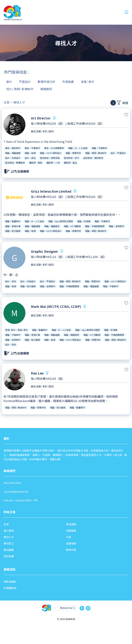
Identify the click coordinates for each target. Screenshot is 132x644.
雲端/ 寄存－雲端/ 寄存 (16, 330)
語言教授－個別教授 (93, 158)
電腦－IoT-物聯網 (72, 226)
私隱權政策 (10, 588)
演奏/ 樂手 (88, 82)
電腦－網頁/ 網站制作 (96, 153)
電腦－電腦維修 (52, 226)
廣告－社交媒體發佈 (54, 148)
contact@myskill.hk (16, 492)
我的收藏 (9, 556)
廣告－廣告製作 (13, 148)
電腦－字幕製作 (99, 148)
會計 (9, 82)
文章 (69, 537)
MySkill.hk (66, 608)
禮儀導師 (46, 89)
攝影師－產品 (70, 163)
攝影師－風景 (36, 163)
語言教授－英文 (71, 158)
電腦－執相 (30, 153)
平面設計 (25, 82)
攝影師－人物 (53, 163)
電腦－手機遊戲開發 (95, 226)
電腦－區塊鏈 (84, 221)
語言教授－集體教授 (15, 163)
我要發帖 (71, 543)
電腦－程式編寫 (13, 231)
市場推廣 (68, 82)
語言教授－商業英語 (50, 158)
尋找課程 (71, 524)
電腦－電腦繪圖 (13, 153)
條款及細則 (10, 582)
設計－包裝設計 (13, 158)
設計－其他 (30, 158)
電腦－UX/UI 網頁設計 (51, 153)
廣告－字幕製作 (32, 148)
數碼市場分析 (46, 82)
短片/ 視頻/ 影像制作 (20, 89)
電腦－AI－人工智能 (78, 148)
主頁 (7, 102)
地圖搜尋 (71, 531)
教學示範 (71, 550)
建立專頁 (9, 531)
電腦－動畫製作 (13, 221)
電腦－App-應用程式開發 (61, 221)
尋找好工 (9, 543)
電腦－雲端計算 (13, 226)
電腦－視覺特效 (73, 153)
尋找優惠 (9, 550)
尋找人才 (19, 102)
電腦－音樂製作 (116, 226)
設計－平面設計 (118, 153)
